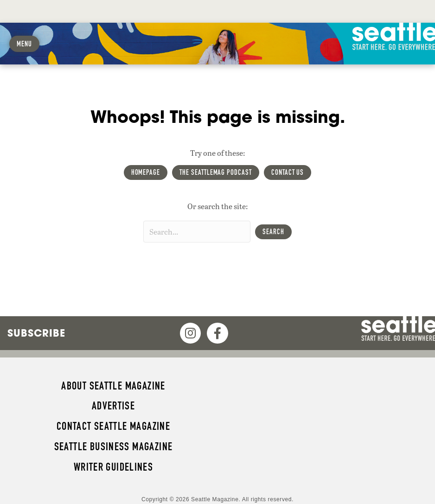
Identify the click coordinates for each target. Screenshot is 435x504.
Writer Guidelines (114, 467)
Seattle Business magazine (114, 447)
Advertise (113, 406)
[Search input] (197, 232)
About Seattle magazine (113, 386)
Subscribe (36, 333)
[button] (273, 232)
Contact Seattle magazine (113, 426)
